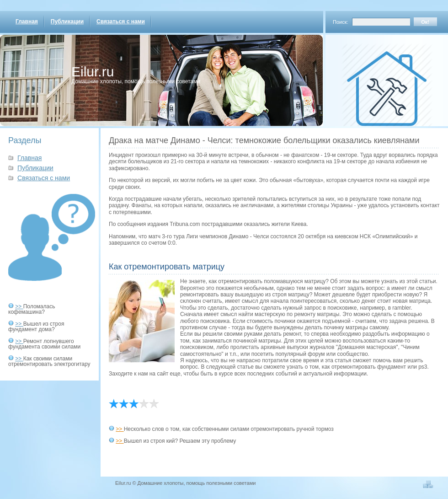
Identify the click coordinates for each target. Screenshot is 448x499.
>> (19, 306)
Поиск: (341, 22)
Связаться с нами (121, 21)
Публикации (67, 21)
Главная (27, 21)
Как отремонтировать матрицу (167, 267)
